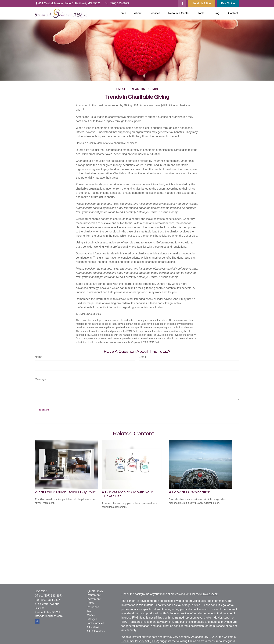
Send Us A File (202, 3)
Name (39, 357)
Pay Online (228, 3)
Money (91, 615)
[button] (122, 13)
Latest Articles (96, 623)
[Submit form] (44, 410)
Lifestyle (92, 619)
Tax (89, 611)
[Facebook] (182, 3)
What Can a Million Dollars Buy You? (65, 492)
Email (142, 357)
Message (40, 379)
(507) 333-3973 (117, 3)
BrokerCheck (209, 594)
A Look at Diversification (190, 492)
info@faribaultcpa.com (49, 616)
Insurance (93, 607)
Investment (94, 599)
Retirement (94, 595)
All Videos (93, 627)
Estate (91, 603)
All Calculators (96, 631)
